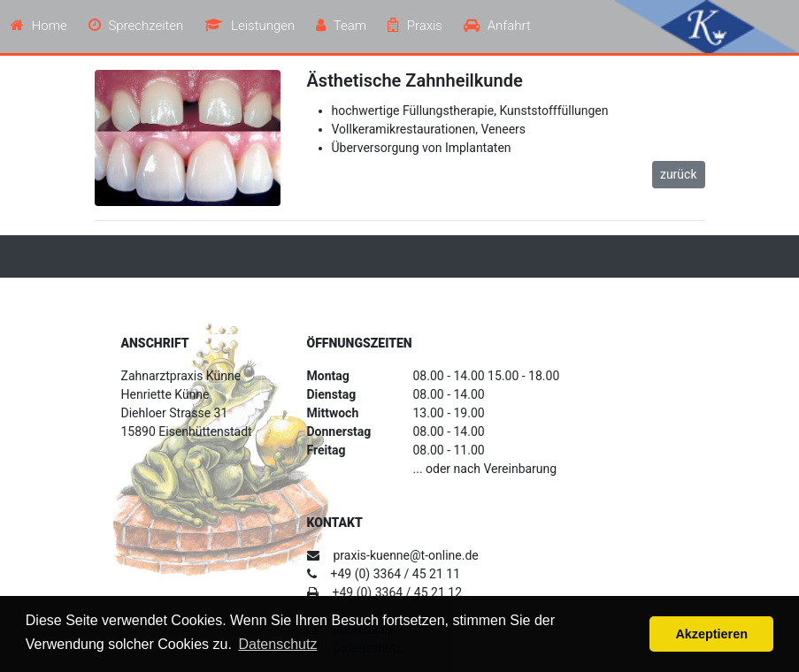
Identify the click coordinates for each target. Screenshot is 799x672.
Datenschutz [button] (277, 644)
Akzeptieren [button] (711, 634)
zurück (679, 174)
